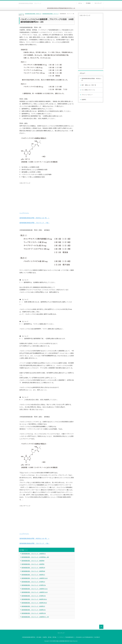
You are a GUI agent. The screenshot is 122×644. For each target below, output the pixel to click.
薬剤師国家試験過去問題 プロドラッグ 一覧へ (34, 223)
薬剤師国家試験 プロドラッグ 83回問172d (34, 613)
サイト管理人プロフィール (88, 90)
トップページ (21, 14)
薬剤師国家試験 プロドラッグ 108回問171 (34, 554)
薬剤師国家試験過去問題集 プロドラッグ (50, 14)
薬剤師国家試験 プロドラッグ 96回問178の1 (34, 599)
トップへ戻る (101, 627)
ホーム (80, 3)
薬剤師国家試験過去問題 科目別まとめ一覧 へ (34, 218)
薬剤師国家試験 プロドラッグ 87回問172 (33, 582)
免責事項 (84, 100)
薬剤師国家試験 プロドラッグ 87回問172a (34, 585)
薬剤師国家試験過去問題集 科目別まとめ (33, 14)
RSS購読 (88, 3)
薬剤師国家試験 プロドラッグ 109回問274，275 (35, 617)
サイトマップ (98, 3)
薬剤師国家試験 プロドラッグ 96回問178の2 (34, 603)
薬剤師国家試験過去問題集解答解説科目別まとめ (61, 8)
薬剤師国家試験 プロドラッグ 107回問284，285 (35, 557)
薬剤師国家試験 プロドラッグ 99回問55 (33, 564)
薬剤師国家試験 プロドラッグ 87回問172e (34, 596)
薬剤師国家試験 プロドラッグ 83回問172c (34, 610)
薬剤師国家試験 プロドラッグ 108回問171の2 (35, 578)
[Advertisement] (47, 196)
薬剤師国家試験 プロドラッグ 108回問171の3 (35, 592)
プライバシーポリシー (87, 95)
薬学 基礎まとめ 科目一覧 (89, 85)
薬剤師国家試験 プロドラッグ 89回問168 (33, 571)
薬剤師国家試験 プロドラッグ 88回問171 (33, 575)
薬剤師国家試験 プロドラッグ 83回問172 (33, 606)
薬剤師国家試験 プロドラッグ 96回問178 (33, 568)
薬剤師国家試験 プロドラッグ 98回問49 (33, 561)
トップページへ (24, 213)
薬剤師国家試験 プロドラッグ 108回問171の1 (35, 589)
